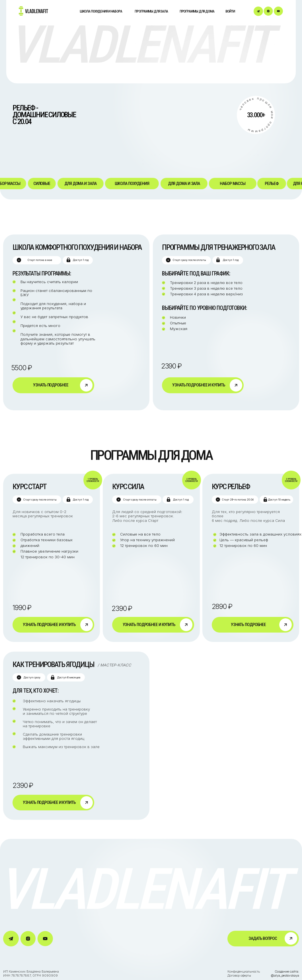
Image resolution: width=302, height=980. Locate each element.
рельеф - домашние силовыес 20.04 (44, 115)
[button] (263, 939)
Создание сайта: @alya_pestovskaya (285, 973)
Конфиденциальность (244, 971)
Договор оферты (239, 975)
